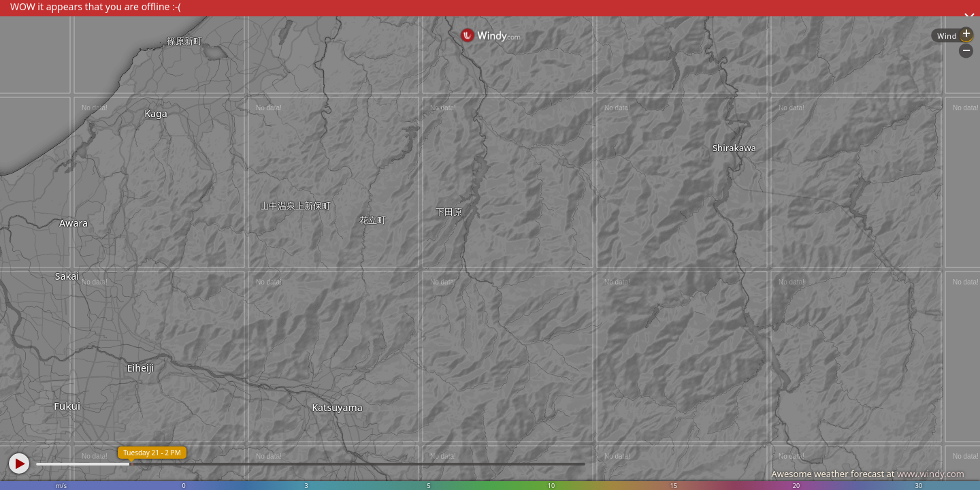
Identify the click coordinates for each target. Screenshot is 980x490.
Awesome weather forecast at (868, 474)
